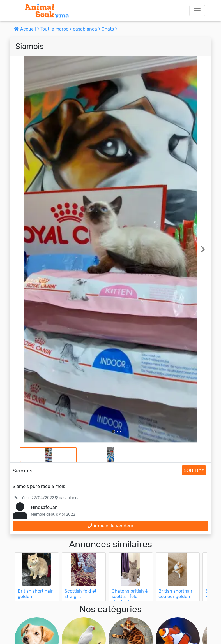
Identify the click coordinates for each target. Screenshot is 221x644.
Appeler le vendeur (111, 526)
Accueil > (27, 29)
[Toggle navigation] (197, 11)
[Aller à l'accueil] (47, 11)
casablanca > (87, 29)
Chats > (109, 29)
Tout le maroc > (57, 29)
